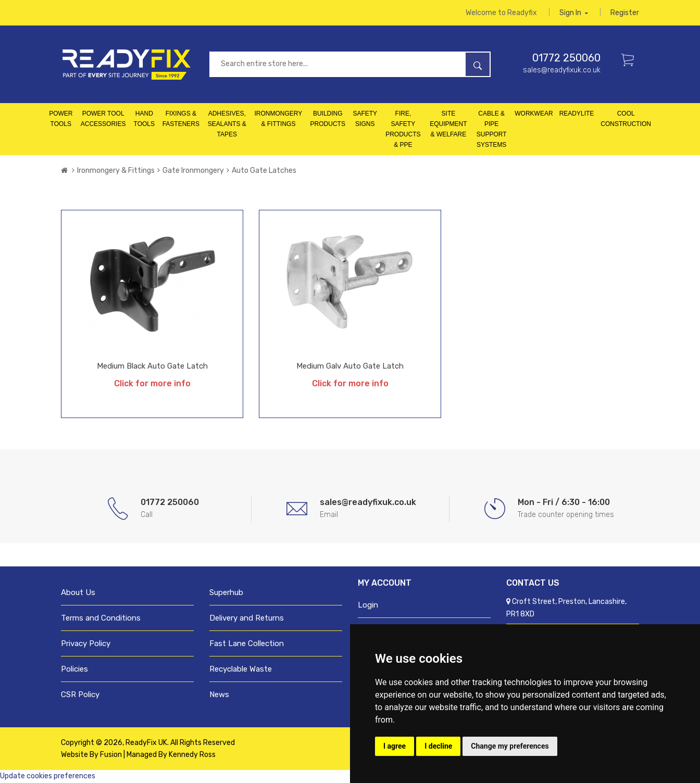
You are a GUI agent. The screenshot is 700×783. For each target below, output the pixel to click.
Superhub (226, 593)
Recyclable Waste (241, 670)
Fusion (111, 755)
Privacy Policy (86, 644)
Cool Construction (626, 119)
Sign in (574, 13)
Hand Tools (144, 119)
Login (368, 605)
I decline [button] (438, 746)
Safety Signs (365, 119)
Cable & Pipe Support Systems (492, 130)
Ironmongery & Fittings (279, 119)
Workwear (534, 114)
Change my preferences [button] (510, 746)
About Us (78, 593)
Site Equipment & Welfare (448, 124)
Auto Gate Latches (264, 171)
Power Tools (61, 119)
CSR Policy (80, 695)
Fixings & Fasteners (181, 119)
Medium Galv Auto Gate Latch (350, 367)
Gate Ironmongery (193, 171)
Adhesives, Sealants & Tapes (227, 124)
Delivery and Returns (247, 618)
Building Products (328, 119)
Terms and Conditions (101, 618)
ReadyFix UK (146, 743)
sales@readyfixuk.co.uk (562, 71)
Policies (74, 670)
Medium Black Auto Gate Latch (152, 367)
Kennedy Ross (192, 755)
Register (625, 13)
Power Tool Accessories (103, 119)
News (219, 695)
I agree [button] (395, 746)
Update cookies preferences (48, 776)
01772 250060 (566, 58)
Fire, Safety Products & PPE (403, 130)
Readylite (577, 114)
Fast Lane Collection (247, 644)
